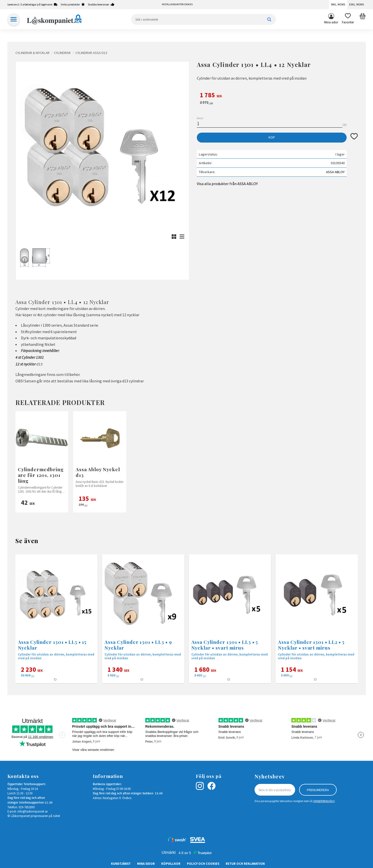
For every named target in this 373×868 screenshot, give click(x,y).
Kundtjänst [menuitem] (121, 864)
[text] (277, 96)
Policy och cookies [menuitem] (203, 864)
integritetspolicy (324, 801)
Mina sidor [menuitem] (331, 22)
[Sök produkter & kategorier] (204, 19)
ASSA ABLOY (335, 172)
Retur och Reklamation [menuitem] (245, 864)
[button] (348, 19)
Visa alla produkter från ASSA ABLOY (227, 184)
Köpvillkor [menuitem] (171, 864)
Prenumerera (318, 790)
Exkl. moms (356, 4)
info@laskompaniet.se (32, 811)
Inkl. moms (338, 4)
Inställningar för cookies (177, 4)
